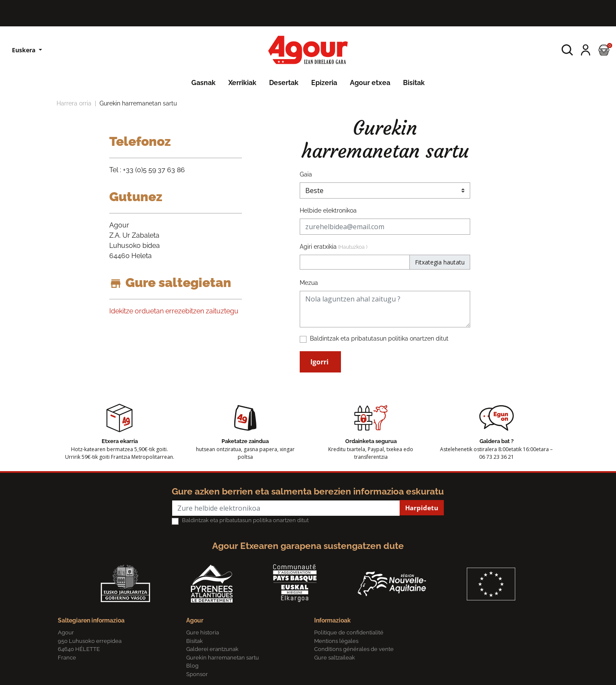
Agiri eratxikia (334, 247)
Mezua (309, 283)
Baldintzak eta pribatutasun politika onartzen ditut (379, 338)
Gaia (306, 174)
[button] (567, 50)
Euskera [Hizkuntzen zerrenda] (24, 50)
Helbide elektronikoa (328, 210)
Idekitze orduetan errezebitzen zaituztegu (174, 311)
